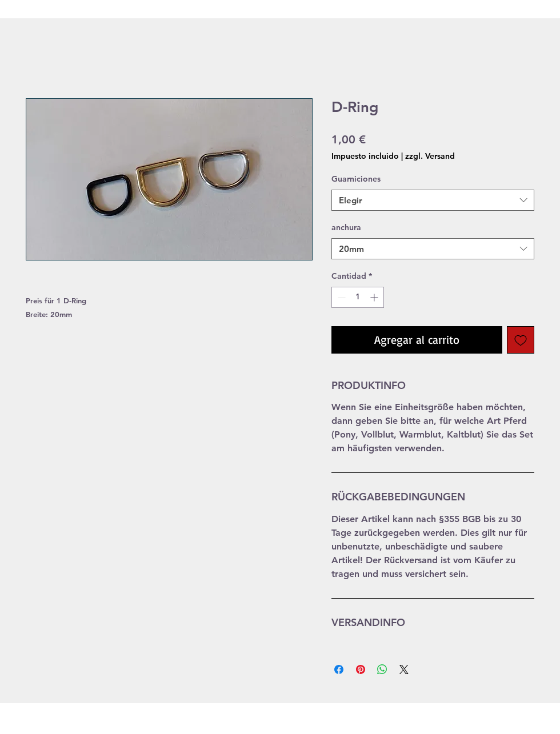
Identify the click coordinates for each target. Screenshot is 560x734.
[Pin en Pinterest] (361, 669)
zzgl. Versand (430, 156)
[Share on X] (404, 669)
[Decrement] (340, 297)
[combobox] (433, 200)
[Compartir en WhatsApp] (382, 669)
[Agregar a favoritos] (521, 340)
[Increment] (375, 297)
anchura (346, 227)
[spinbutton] (358, 297)
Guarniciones (356, 179)
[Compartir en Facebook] (339, 669)
